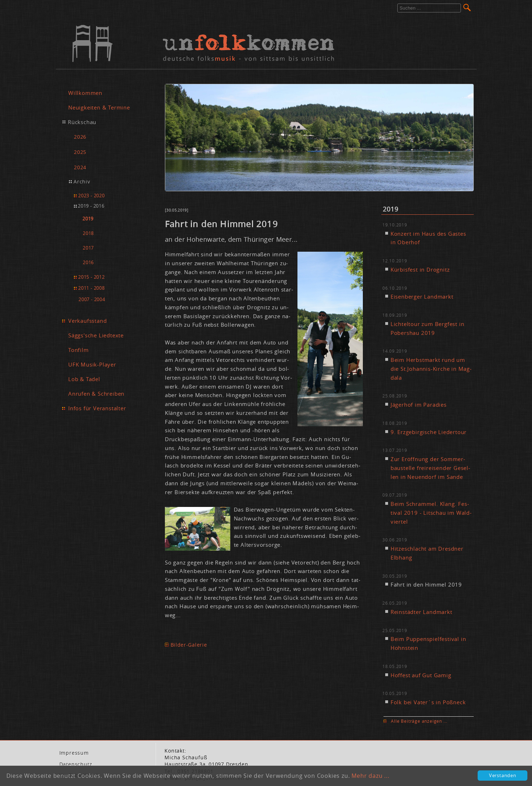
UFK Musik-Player (92, 364)
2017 (88, 248)
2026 (80, 137)
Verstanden (503, 776)
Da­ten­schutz (76, 764)
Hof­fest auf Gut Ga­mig (421, 675)
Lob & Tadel (84, 379)
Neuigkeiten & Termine (99, 107)
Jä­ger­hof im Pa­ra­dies (419, 405)
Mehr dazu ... (370, 776)
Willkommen (85, 93)
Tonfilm (79, 350)
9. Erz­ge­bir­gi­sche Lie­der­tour (429, 432)
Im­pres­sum (74, 753)
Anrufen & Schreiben (96, 394)
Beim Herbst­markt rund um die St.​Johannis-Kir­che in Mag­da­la (431, 369)
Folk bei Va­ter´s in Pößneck (428, 702)
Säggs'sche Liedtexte (96, 335)
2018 (88, 233)
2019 (88, 219)
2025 (80, 152)
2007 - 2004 (92, 299)
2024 (80, 167)
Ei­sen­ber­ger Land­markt (422, 296)
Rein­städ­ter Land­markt (421, 612)
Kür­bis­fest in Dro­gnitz (420, 269)
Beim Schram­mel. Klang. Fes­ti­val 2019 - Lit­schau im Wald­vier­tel (431, 513)
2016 (88, 263)
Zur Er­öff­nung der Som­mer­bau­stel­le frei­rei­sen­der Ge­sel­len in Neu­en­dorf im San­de (430, 468)
